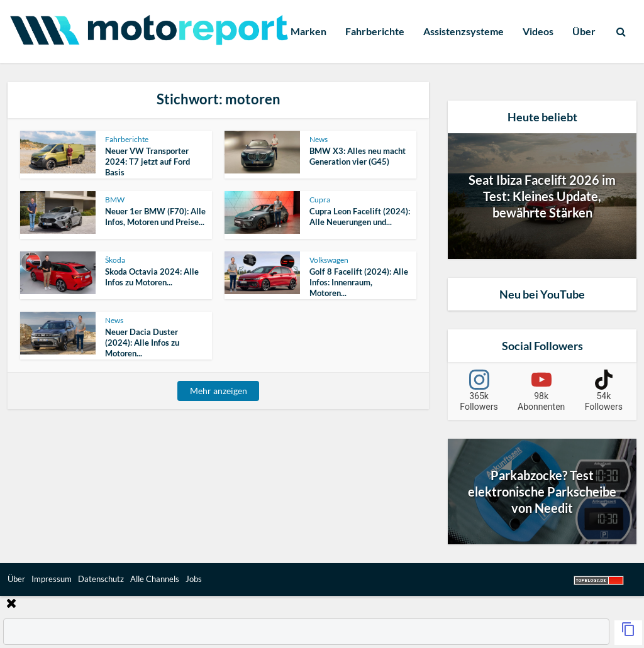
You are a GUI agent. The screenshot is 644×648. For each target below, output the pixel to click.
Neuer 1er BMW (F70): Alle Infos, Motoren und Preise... (155, 217)
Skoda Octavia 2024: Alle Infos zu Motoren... (152, 277)
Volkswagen (329, 260)
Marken (308, 31)
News (319, 139)
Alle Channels (155, 579)
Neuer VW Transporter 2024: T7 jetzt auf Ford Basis (147, 162)
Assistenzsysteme (464, 31)
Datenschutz (101, 579)
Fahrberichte (375, 31)
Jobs (194, 579)
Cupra (320, 200)
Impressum (52, 579)
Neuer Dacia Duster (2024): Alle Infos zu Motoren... (142, 343)
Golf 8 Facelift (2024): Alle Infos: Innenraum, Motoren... (359, 282)
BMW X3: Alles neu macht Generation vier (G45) (358, 156)
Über (584, 31)
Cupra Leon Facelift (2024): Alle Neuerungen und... (360, 217)
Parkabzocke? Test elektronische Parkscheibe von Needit (542, 491)
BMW (115, 200)
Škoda (115, 260)
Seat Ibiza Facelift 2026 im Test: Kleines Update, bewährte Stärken (542, 196)
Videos (538, 31)
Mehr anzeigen (219, 391)
